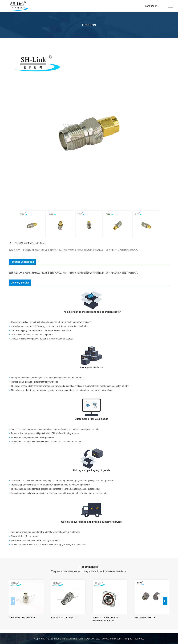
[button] (165, 601)
